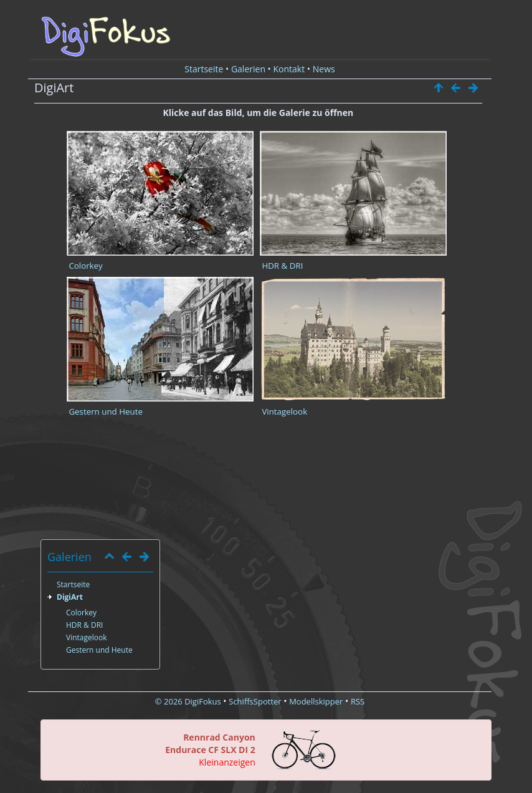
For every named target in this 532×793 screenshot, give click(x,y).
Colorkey (85, 266)
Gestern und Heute (106, 411)
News (324, 69)
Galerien (248, 69)
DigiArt (70, 597)
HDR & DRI (282, 266)
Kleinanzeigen (227, 762)
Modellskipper (316, 701)
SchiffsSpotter (255, 701)
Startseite (204, 69)
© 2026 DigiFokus (188, 701)
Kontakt (289, 69)
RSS (358, 701)
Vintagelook (284, 411)
